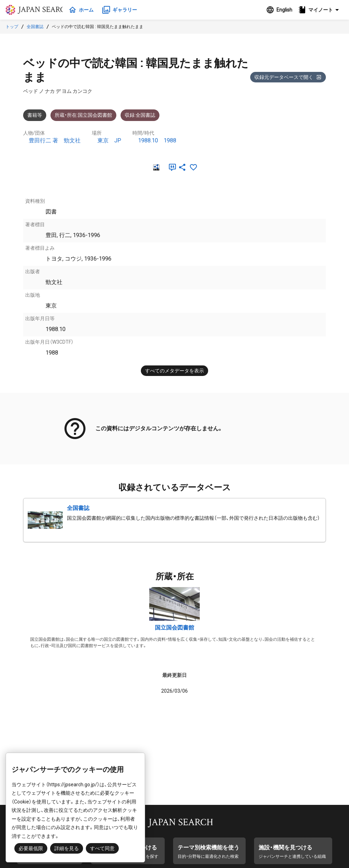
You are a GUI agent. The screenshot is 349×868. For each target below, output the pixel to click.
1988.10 (148, 140)
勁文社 (72, 140)
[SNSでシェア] (182, 167)
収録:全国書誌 (140, 115)
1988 (170, 140)
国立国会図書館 (174, 628)
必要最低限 (31, 848)
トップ (12, 27)
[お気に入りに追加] (193, 167)
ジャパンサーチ (39, 10)
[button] (321, 10)
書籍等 (35, 115)
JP (118, 140)
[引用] (171, 167)
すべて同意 (102, 848)
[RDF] (156, 167)
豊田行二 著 (43, 140)
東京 (103, 140)
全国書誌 (35, 27)
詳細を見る (67, 848)
